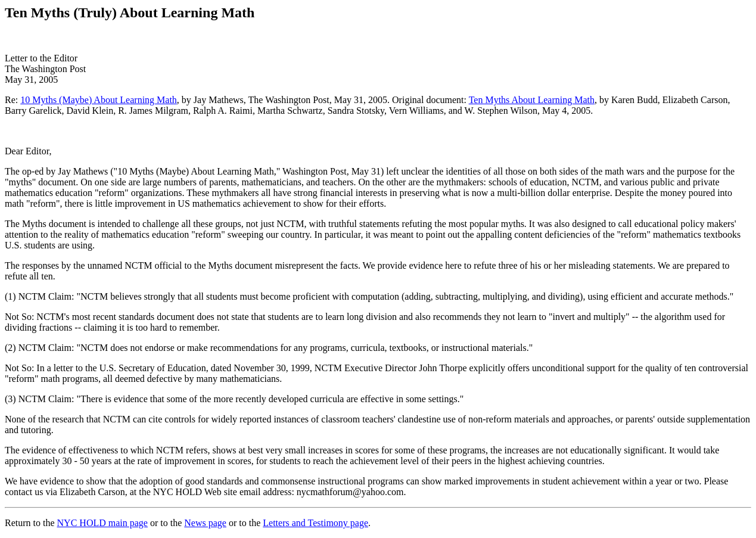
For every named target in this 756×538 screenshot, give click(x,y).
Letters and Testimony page (315, 523)
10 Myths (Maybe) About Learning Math (99, 100)
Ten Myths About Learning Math (532, 100)
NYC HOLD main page (102, 523)
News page (205, 523)
